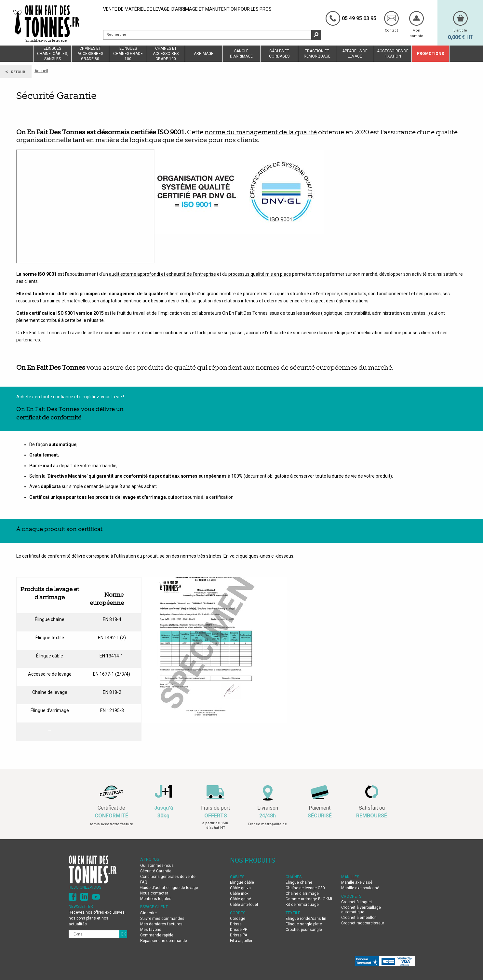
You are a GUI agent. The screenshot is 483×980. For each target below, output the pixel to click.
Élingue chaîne (299, 882)
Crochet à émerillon (359, 918)
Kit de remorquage (302, 905)
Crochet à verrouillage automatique (361, 910)
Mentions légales (156, 899)
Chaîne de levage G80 (305, 888)
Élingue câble (242, 882)
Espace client (154, 907)
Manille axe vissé (357, 882)
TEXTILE (293, 913)
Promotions (430, 54)
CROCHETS (351, 896)
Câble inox (239, 894)
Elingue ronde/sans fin (306, 919)
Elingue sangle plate (304, 924)
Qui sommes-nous (157, 866)
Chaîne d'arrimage (302, 894)
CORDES (238, 913)
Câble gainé (241, 899)
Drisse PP (239, 930)
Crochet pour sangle (304, 930)
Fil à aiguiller (241, 941)
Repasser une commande (164, 941)
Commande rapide (157, 935)
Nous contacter (154, 893)
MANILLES (350, 877)
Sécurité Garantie (156, 871)
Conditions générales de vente (168, 877)
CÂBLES (237, 877)
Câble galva (240, 888)
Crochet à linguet (357, 902)
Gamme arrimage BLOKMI (309, 899)
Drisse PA (239, 935)
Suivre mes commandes (162, 919)
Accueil (41, 71)
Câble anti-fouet (244, 905)
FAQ (144, 882)
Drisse (236, 924)
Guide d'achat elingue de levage (170, 888)
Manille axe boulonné (360, 888)
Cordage (238, 919)
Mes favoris (151, 930)
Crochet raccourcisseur (363, 923)
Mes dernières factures (161, 924)
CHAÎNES (294, 877)
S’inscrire (148, 913)
